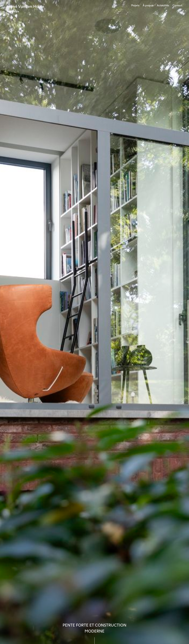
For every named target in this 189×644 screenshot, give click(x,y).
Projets (135, 5)
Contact (177, 5)
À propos (148, 5)
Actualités (163, 5)
